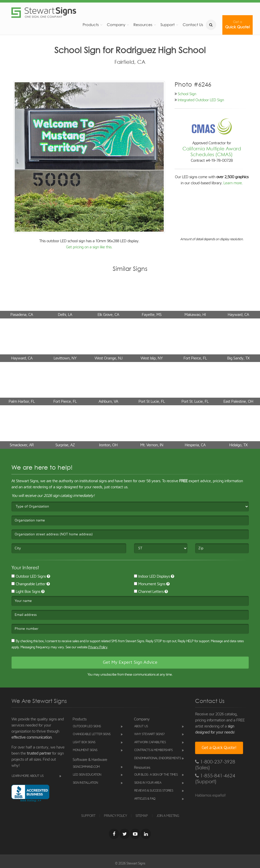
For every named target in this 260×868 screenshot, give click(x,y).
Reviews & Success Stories (154, 791)
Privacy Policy (98, 647)
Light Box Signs (26, 592)
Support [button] (168, 25)
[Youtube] (135, 834)
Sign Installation (85, 783)
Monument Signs (150, 584)
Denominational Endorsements (158, 758)
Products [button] (91, 25)
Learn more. (233, 183)
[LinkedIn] (146, 834)
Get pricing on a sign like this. (89, 247)
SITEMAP (142, 816)
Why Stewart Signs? (149, 734)
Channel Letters (149, 592)
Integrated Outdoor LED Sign (201, 100)
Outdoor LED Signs (29, 576)
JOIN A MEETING (168, 816)
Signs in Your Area (148, 783)
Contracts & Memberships (153, 750)
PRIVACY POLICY (115, 816)
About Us (141, 726)
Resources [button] (143, 25)
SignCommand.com (86, 767)
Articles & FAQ (145, 799)
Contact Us (193, 25)
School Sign (187, 94)
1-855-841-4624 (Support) (215, 779)
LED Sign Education (87, 775)
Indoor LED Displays (152, 576)
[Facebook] (114, 834)
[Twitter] (125, 834)
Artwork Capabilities (150, 742)
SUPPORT (88, 816)
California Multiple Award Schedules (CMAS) (212, 152)
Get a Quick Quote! (219, 748)
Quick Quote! (238, 25)
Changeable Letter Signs (92, 734)
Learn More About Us (28, 776)
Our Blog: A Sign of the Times (156, 775)
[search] (211, 25)
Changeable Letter (28, 584)
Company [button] (116, 25)
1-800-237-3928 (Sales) (215, 765)
